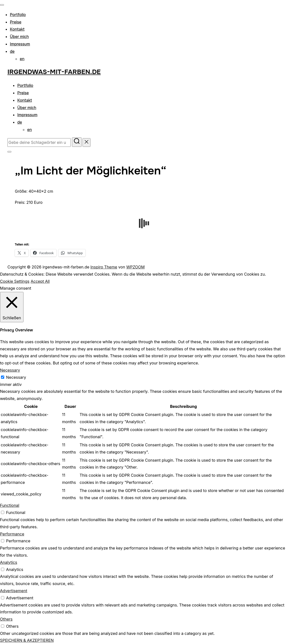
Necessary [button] (10, 370)
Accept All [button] (40, 281)
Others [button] (6, 619)
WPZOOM (135, 267)
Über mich (19, 37)
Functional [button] (10, 505)
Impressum (20, 44)
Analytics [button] (9, 562)
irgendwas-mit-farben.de (54, 72)
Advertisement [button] (14, 591)
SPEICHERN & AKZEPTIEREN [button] (27, 640)
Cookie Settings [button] (15, 281)
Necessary (16, 377)
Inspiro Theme (104, 267)
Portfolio (18, 15)
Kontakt (17, 29)
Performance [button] (12, 534)
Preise (16, 22)
